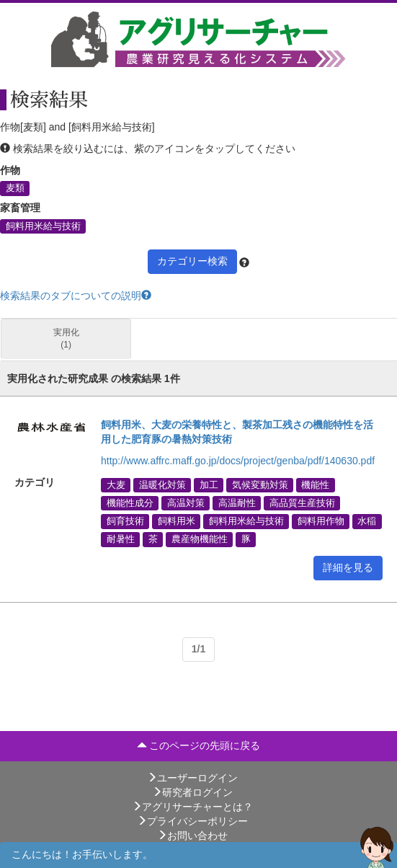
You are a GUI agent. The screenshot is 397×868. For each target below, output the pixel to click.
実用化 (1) (66, 338)
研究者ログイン (192, 792)
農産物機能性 (200, 539)
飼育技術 (125, 521)
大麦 (116, 484)
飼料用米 (177, 521)
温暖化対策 (162, 484)
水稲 (367, 521)
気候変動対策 (260, 484)
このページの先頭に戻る (199, 745)
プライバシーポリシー (192, 821)
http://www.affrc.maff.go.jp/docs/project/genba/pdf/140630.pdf (238, 461)
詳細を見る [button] (348, 567)
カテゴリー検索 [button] (192, 261)
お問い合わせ (192, 836)
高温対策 (186, 503)
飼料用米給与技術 (43, 226)
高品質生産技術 (302, 503)
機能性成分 (130, 503)
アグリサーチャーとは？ (192, 807)
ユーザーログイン (192, 778)
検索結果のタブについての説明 (76, 296)
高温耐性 (237, 503)
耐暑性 (121, 539)
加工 (209, 484)
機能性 (315, 484)
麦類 (15, 188)
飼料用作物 (321, 521)
